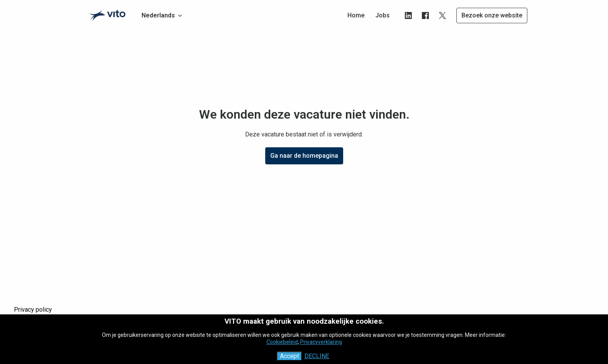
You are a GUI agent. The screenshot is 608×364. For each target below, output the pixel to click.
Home (356, 15)
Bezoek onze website (492, 15)
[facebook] (425, 16)
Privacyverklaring (321, 342)
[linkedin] (408, 16)
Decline (317, 356)
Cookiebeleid (282, 342)
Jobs (383, 15)
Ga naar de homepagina (304, 156)
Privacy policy (33, 310)
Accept (289, 356)
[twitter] (442, 16)
